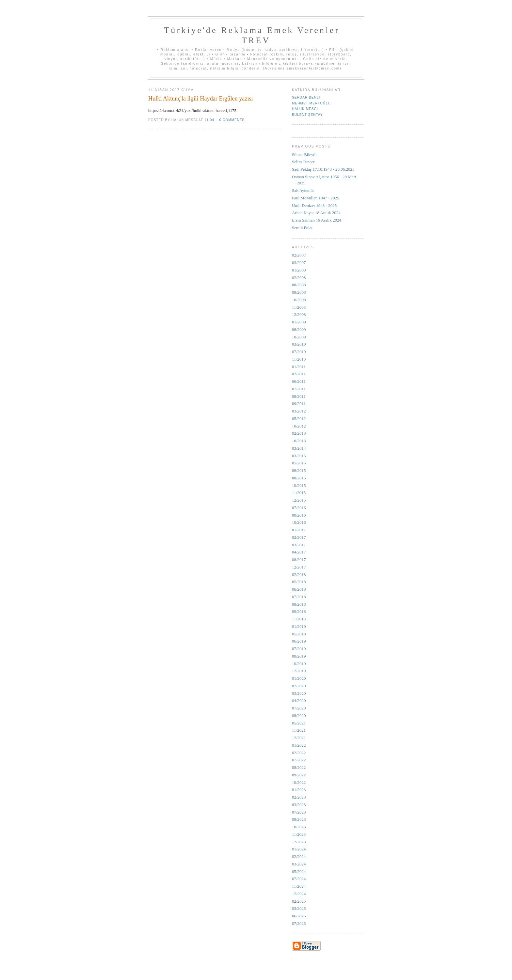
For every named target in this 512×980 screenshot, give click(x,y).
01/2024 (299, 849)
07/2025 (299, 923)
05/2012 (299, 419)
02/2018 (299, 575)
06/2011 (299, 381)
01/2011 (299, 367)
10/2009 (299, 337)
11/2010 (299, 359)
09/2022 (299, 775)
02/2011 (299, 374)
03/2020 (299, 693)
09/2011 (299, 404)
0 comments (232, 120)
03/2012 (299, 411)
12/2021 (299, 738)
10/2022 (299, 782)
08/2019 (299, 656)
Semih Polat (302, 228)
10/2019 (299, 664)
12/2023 (299, 842)
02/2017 (299, 537)
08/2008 (299, 285)
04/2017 (299, 552)
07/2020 (299, 708)
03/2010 (299, 344)
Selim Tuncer (303, 162)
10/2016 (299, 522)
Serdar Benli (306, 97)
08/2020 (299, 716)
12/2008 (299, 314)
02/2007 (299, 255)
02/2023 (299, 797)
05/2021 (299, 723)
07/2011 (299, 389)
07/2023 (299, 812)
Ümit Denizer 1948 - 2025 (314, 205)
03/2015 (299, 456)
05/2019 (299, 634)
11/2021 (299, 730)
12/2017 (299, 567)
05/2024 (299, 871)
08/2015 (299, 478)
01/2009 (299, 322)
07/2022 (299, 760)
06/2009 (299, 329)
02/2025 (299, 901)
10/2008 (299, 300)
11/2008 (299, 307)
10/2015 (299, 485)
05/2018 (299, 582)
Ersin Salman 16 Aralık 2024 (317, 220)
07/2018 (299, 597)
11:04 (209, 120)
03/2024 (299, 864)
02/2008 (299, 278)
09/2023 (299, 819)
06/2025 (299, 916)
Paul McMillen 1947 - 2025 (315, 198)
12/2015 (299, 500)
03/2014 (299, 448)
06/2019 (299, 641)
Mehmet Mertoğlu (311, 103)
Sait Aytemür (303, 190)
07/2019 (299, 649)
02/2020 (299, 686)
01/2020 (299, 678)
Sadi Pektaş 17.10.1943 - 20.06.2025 (323, 169)
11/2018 (299, 619)
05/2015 (299, 463)
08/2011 (299, 396)
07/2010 (299, 352)
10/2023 (299, 827)
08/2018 (299, 604)
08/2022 (299, 767)
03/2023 (299, 805)
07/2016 (299, 508)
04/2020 (299, 700)
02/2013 (299, 433)
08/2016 (299, 515)
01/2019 (299, 626)
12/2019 (299, 671)
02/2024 (299, 856)
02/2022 (299, 753)
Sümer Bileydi (304, 155)
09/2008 (299, 292)
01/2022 (299, 745)
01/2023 (299, 790)
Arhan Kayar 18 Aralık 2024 (316, 213)
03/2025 (299, 908)
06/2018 (299, 589)
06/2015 (299, 470)
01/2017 (299, 530)
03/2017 (299, 545)
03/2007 (299, 263)
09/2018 (299, 611)
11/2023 (299, 834)
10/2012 (299, 426)
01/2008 (299, 270)
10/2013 (299, 441)
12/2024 (299, 894)
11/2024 (299, 886)
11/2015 (299, 493)
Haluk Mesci (305, 109)
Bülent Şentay (307, 115)
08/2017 (299, 560)
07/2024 (299, 879)
